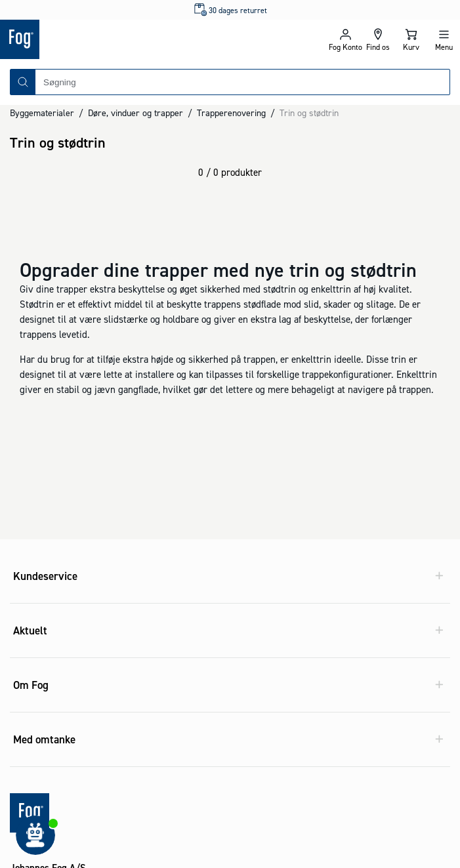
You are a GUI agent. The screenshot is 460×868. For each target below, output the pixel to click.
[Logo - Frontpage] (115, 39)
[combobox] (242, 82)
